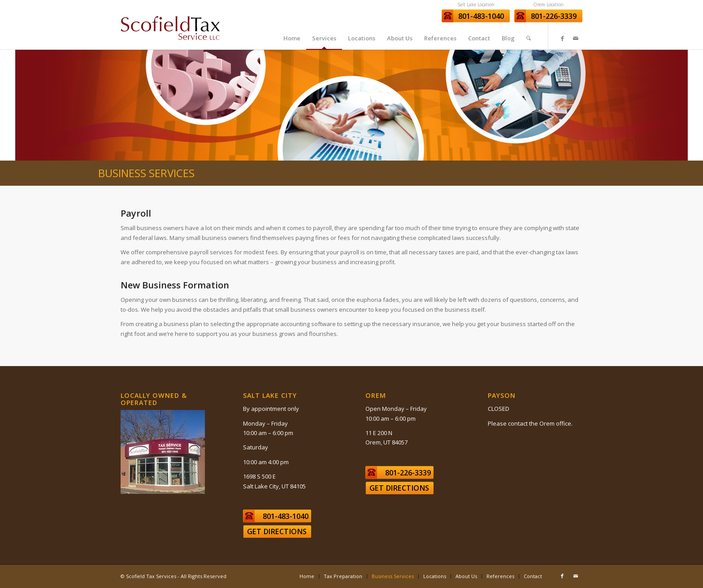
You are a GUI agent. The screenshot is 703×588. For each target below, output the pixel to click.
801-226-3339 (554, 16)
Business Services (146, 173)
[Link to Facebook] (562, 38)
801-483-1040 (481, 16)
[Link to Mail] (576, 38)
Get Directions (277, 531)
